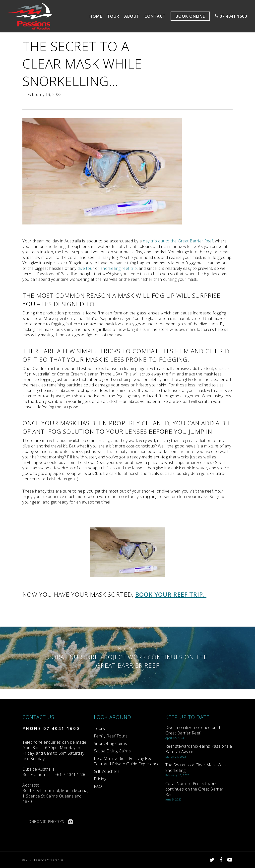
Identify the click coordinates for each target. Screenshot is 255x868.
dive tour (86, 268)
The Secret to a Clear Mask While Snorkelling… (197, 768)
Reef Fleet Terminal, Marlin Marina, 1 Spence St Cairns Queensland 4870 (55, 793)
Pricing (100, 779)
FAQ (98, 786)
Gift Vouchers (107, 771)
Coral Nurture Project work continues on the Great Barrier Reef (127, 658)
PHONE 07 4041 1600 (51, 728)
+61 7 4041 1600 (71, 775)
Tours (99, 728)
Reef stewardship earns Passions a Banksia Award (199, 749)
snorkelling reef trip (119, 268)
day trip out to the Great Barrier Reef (178, 241)
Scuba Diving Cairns (112, 751)
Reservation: (39, 772)
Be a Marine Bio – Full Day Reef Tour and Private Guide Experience (127, 761)
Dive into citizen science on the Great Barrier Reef (195, 730)
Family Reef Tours (111, 736)
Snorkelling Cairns (111, 743)
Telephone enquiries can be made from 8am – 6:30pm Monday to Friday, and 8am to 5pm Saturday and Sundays (54, 750)
